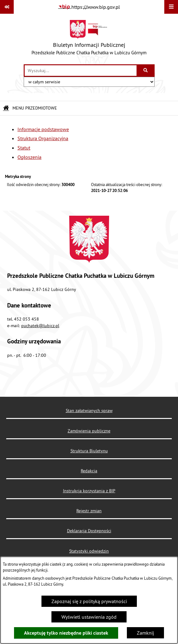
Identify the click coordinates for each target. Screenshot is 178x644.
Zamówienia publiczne (89, 431)
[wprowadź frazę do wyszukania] (81, 71)
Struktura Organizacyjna (43, 138)
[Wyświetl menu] (171, 7)
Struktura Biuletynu (89, 451)
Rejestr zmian (89, 511)
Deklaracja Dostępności (89, 531)
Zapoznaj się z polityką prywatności (89, 601)
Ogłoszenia (29, 157)
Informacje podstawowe (43, 129)
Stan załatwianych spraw (89, 410)
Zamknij (145, 633)
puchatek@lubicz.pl (40, 326)
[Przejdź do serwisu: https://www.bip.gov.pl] (89, 7)
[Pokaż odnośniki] (7, 7)
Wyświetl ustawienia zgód (89, 617)
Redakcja (89, 471)
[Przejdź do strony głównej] (89, 39)
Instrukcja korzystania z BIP (89, 491)
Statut (24, 148)
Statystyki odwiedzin (89, 551)
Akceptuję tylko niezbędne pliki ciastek (66, 633)
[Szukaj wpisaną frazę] (146, 71)
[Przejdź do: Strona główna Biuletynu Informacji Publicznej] (6, 108)
